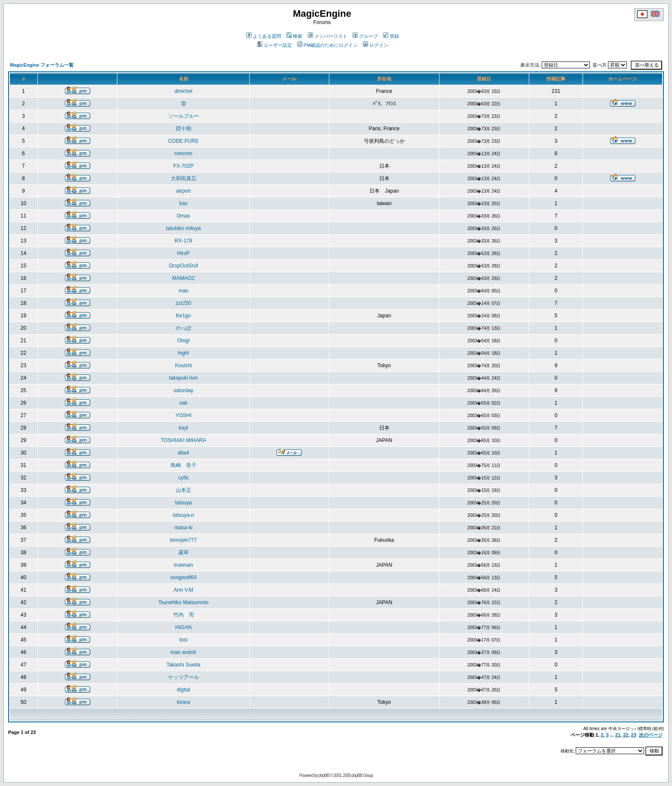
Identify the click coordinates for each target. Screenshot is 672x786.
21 (618, 735)
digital (183, 690)
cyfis (184, 478)
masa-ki (184, 528)
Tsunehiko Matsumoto (183, 602)
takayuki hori (183, 378)
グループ (365, 36)
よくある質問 (264, 36)
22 (626, 735)
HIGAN (184, 627)
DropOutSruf (183, 266)
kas (183, 203)
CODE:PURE (183, 141)
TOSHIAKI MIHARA (184, 440)
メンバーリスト (328, 36)
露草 (184, 553)
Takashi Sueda (183, 665)
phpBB (324, 775)
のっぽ (184, 328)
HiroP (184, 253)
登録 (391, 36)
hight (184, 353)
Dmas (183, 216)
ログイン (376, 45)
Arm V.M (184, 590)
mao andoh (184, 652)
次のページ (651, 735)
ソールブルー (184, 116)
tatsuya (183, 503)
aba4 (183, 453)
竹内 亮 (184, 615)
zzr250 (184, 303)
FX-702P (183, 166)
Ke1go (183, 316)
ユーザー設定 (275, 45)
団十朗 (184, 129)
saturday (184, 390)
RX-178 (183, 241)
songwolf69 (183, 577)
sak (183, 403)
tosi (183, 640)
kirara (184, 702)
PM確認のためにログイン (328, 45)
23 (634, 735)
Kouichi (183, 365)
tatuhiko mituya (183, 228)
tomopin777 (183, 540)
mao (183, 291)
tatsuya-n (183, 515)
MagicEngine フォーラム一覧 (42, 65)
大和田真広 (184, 178)
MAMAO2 (184, 278)
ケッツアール (184, 677)
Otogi (183, 341)
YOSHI (183, 415)
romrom (183, 154)
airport (184, 191)
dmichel (183, 91)
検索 (294, 36)
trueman (184, 565)
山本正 (184, 490)
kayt (184, 428)
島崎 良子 (184, 465)
